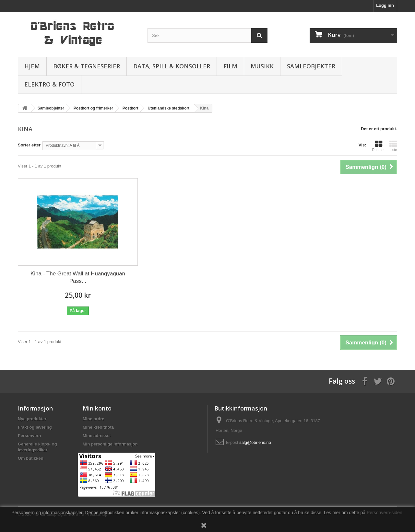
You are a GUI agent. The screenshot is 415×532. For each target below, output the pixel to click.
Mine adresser (97, 436)
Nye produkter (32, 419)
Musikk (262, 66)
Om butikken (31, 458)
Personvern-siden (385, 513)
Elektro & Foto (49, 84)
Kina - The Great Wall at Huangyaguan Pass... (78, 277)
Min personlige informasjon (110, 444)
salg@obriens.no (255, 442)
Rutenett (379, 146)
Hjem (32, 66)
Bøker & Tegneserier (87, 66)
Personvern (30, 436)
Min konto (97, 408)
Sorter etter (29, 145)
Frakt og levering (35, 427)
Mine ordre (93, 419)
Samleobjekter (311, 66)
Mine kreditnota (98, 427)
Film (230, 66)
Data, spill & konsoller (172, 66)
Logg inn (385, 5)
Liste (393, 146)
